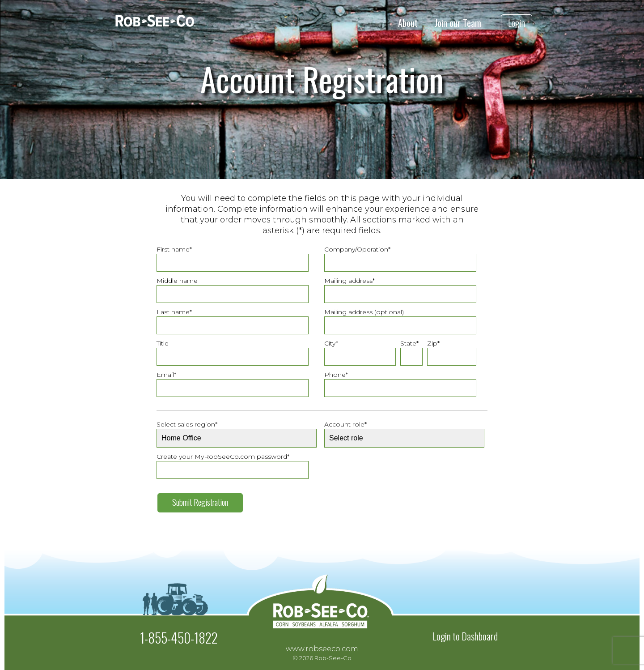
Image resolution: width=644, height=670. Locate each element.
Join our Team (458, 23)
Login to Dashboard (465, 636)
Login (517, 23)
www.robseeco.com (322, 649)
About (408, 23)
